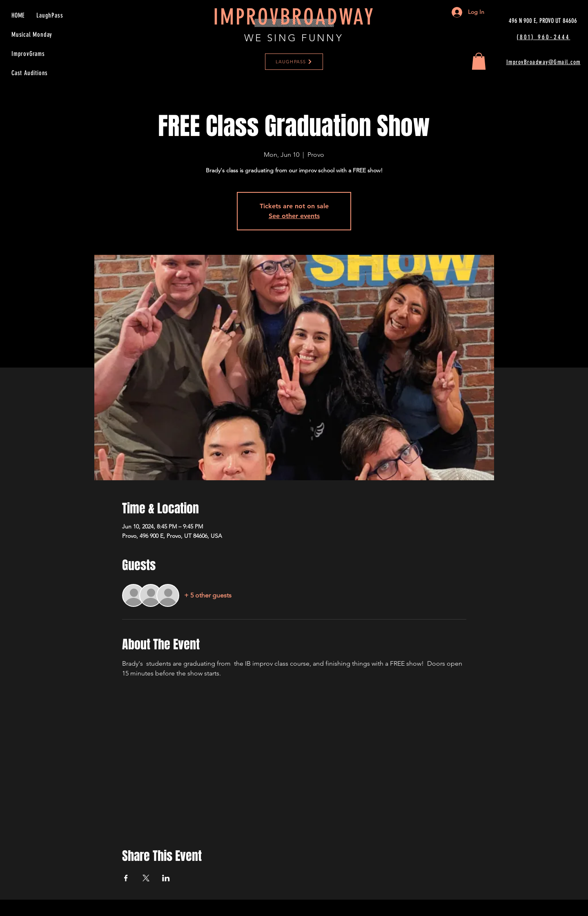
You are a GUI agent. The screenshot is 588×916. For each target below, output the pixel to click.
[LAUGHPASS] (294, 62)
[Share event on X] (146, 878)
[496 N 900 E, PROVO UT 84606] (543, 21)
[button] (479, 61)
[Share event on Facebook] (126, 878)
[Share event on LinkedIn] (166, 878)
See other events (294, 216)
